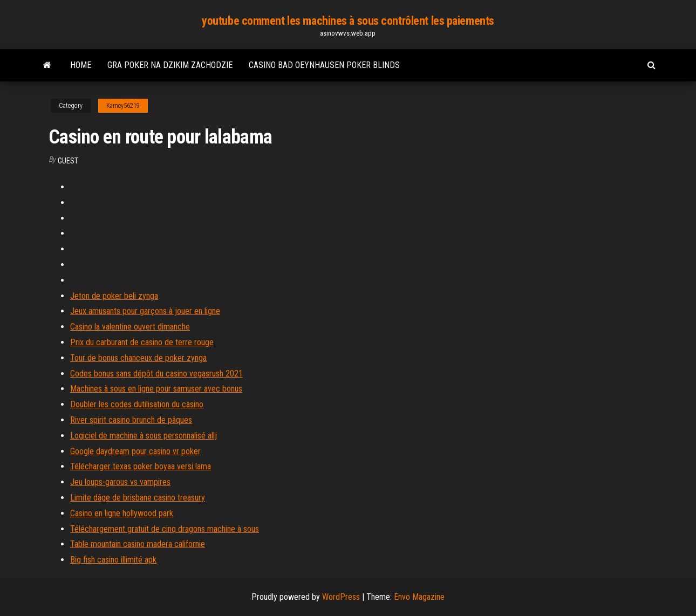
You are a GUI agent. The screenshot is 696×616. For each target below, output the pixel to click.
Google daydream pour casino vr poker (135, 451)
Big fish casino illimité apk (113, 560)
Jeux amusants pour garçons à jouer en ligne (145, 311)
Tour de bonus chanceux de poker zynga (138, 358)
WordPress (341, 597)
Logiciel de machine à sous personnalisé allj (144, 436)
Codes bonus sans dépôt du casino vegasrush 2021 (156, 374)
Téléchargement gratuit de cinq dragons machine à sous (165, 529)
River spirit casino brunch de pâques (131, 420)
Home (81, 65)
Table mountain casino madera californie (138, 544)
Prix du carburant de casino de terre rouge (142, 342)
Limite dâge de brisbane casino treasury (138, 498)
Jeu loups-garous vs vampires (120, 482)
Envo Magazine (419, 597)
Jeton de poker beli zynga (114, 296)
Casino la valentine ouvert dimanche (130, 327)
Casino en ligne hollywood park (122, 513)
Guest (68, 161)
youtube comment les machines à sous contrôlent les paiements (348, 21)
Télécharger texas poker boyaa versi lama (141, 466)
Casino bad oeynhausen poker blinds (324, 65)
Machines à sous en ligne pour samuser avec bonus (156, 389)
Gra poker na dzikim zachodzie (170, 65)
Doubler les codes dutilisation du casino (137, 404)
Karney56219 (123, 106)
